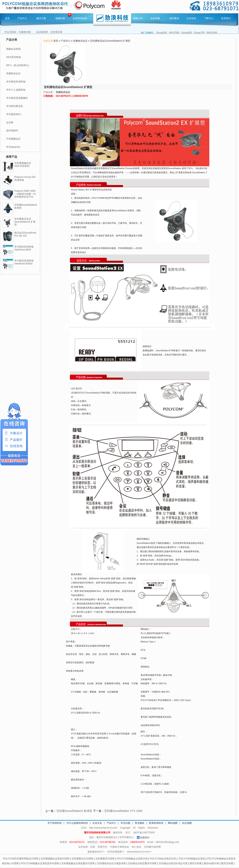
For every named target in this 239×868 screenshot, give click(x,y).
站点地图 (187, 823)
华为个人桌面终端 (16, 90)
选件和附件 (12, 131)
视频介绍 (138, 18)
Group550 (187, 33)
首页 (7, 18)
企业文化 (97, 823)
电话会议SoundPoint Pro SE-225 (25, 234)
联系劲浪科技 (156, 823)
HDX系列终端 (13, 57)
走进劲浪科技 (80, 18)
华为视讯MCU (14, 114)
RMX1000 (212, 33)
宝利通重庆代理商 (105, 859)
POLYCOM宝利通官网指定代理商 (21, 859)
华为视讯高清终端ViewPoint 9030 (24, 248)
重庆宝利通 (196, 863)
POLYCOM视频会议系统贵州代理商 (40, 863)
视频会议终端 (13, 49)
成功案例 (174, 18)
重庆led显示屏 (211, 863)
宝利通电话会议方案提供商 (111, 863)
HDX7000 (174, 33)
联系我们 (226, 18)
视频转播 (60, 18)
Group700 (199, 33)
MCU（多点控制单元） (18, 65)
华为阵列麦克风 (15, 106)
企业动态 (191, 18)
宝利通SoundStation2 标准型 (74, 811)
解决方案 (43, 18)
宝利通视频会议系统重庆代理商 (78, 863)
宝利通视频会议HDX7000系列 (23, 165)
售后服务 (140, 823)
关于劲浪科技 (55, 823)
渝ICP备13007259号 (144, 833)
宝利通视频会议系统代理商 (55, 859)
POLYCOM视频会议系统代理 (132, 859)
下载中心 (209, 18)
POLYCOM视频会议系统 (192, 859)
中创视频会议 (13, 139)
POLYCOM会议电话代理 (163, 859)
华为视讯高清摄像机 (17, 98)
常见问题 (125, 823)
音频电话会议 (13, 73)
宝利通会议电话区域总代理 (173, 863)
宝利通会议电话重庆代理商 (142, 863)
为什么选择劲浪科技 (77, 823)
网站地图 (173, 823)
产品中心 (24, 18)
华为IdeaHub (13, 147)
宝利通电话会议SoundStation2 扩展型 (25, 222)
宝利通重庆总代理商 (82, 859)
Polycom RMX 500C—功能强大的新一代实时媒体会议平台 (25, 194)
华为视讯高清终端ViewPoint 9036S (24, 262)
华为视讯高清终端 (16, 82)
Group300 (162, 33)
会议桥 (10, 122)
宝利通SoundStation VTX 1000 (123, 811)
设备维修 (157, 18)
